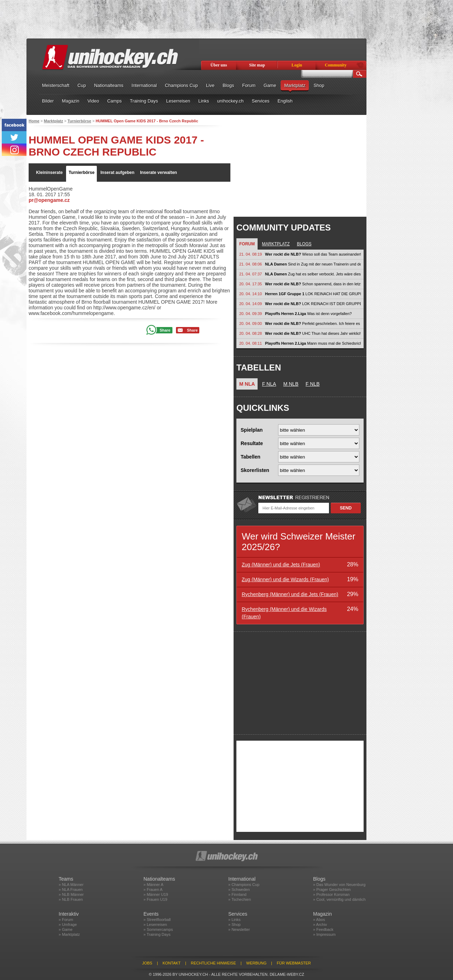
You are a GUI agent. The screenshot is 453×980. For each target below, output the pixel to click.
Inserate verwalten (158, 173)
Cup (82, 85)
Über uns (219, 65)
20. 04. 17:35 (251, 284)
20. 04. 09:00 (251, 323)
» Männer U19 (156, 894)
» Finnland (237, 894)
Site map (257, 65)
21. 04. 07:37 (251, 274)
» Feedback (323, 929)
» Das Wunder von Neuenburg (339, 885)
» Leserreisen (155, 924)
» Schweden (239, 889)
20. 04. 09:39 (251, 314)
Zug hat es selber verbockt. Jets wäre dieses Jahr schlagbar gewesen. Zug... (313, 274)
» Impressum (324, 934)
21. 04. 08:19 (251, 254)
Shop (319, 85)
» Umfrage (68, 924)
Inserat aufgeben (117, 173)
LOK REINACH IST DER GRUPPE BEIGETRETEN (313, 304)
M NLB (291, 384)
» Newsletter (239, 929)
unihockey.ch (231, 101)
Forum (249, 85)
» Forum (66, 920)
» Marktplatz (69, 934)
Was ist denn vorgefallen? (308, 314)
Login (297, 65)
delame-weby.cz (287, 974)
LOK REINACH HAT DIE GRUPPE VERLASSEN (313, 294)
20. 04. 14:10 (251, 294)
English (285, 101)
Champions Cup (181, 85)
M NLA (247, 384)
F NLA (269, 384)
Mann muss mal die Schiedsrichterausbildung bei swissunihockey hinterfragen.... (313, 343)
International (144, 85)
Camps (114, 101)
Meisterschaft (56, 85)
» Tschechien (240, 899)
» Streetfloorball (157, 920)
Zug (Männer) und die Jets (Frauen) (281, 565)
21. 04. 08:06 (251, 264)
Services (261, 101)
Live (210, 85)
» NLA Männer (71, 885)
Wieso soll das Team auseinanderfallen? (313, 254)
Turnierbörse (79, 121)
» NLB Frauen (71, 899)
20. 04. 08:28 (251, 333)
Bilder (48, 101)
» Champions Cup (244, 885)
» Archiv (320, 924)
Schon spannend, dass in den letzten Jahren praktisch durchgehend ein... (313, 284)
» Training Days (157, 934)
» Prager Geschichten (332, 889)
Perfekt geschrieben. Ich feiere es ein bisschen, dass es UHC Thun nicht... (313, 323)
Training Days (144, 101)
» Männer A (153, 885)
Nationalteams (109, 85)
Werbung (256, 963)
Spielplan (252, 430)
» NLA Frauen (71, 889)
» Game (66, 929)
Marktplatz (295, 85)
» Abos (319, 920)
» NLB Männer (71, 894)
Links (204, 101)
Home (34, 121)
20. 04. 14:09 (251, 304)
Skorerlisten (255, 470)
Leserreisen (178, 101)
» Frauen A (153, 889)
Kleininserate (49, 173)
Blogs (228, 85)
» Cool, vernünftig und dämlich (339, 899)
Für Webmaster (294, 963)
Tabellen (251, 457)
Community (336, 65)
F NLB (313, 384)
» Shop (234, 924)
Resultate (252, 443)
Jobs (147, 963)
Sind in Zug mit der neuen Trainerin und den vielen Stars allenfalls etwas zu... (313, 264)
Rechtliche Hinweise (213, 963)
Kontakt (172, 963)
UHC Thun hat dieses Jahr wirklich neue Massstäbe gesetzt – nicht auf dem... (313, 333)
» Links (234, 920)
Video (93, 101)
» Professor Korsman (331, 894)
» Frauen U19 (155, 899)
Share (165, 330)
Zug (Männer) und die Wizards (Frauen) (285, 579)
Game (270, 85)
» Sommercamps (158, 929)
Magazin (70, 101)
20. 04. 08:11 (251, 343)
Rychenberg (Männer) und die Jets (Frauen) (290, 594)
